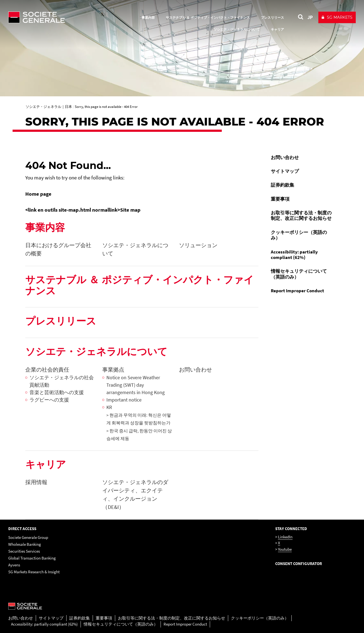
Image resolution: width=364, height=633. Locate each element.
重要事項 (280, 199)
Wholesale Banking (25, 544)
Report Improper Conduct (297, 291)
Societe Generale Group (28, 537)
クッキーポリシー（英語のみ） (299, 235)
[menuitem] (303, 157)
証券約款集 (282, 185)
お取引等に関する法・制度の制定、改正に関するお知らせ (301, 215)
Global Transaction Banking (32, 558)
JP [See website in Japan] (310, 17)
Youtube (285, 549)
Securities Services (24, 551)
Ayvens (14, 565)
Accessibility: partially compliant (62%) (294, 255)
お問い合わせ (285, 157)
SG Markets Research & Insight (34, 572)
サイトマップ (285, 171)
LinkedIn (285, 537)
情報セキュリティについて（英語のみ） (299, 274)
